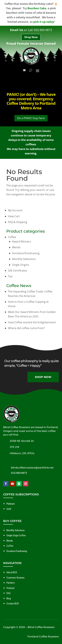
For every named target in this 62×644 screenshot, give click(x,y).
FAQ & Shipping (18, 222)
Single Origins (21, 265)
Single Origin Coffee (16, 535)
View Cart (14, 216)
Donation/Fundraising (26, 253)
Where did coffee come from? (26, 328)
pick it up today (44, 22)
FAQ (8, 593)
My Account (15, 210)
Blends (16, 247)
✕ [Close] (58, 322)
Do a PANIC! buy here (31, 118)
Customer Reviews (15, 578)
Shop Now (31, 37)
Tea (10, 276)
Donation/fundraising (17, 551)
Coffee (12, 237)
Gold (9, 509)
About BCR (12, 572)
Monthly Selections (24, 259)
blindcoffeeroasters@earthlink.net (32, 468)
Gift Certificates (18, 271)
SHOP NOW (43, 377)
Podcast (10, 588)
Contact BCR (13, 604)
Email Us (17, 30)
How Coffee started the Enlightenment (32, 322)
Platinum (11, 504)
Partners (11, 583)
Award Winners (22, 241)
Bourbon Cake (37, 8)
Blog (9, 598)
